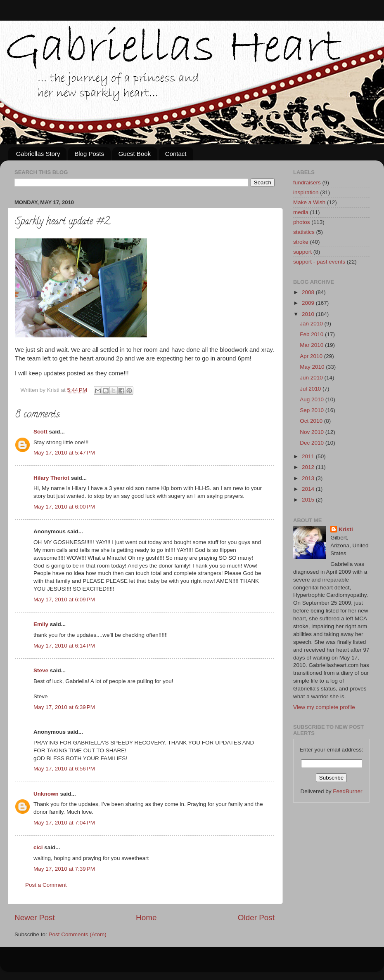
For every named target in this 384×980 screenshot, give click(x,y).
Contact (176, 154)
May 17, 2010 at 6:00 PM (64, 507)
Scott (40, 432)
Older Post (256, 918)
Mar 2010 (312, 345)
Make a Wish (309, 202)
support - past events (319, 262)
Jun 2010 (312, 378)
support (302, 252)
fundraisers (307, 183)
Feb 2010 (312, 334)
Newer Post (35, 918)
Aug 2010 (313, 399)
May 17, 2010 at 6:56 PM (64, 769)
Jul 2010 (311, 389)
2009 (309, 303)
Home (146, 918)
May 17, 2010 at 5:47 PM (64, 453)
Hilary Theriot (51, 478)
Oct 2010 (312, 421)
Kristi (346, 529)
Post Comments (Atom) (78, 934)
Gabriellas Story (38, 154)
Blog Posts (89, 154)
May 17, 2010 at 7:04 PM (64, 823)
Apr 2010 (312, 356)
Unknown (46, 794)
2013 (309, 478)
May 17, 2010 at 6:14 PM (64, 646)
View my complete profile (324, 707)
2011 (309, 456)
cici (38, 847)
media (301, 212)
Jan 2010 (312, 324)
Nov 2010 (313, 432)
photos (302, 222)
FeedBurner (347, 791)
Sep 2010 (313, 410)
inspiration (306, 192)
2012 (309, 467)
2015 (309, 500)
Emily (41, 624)
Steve (41, 670)
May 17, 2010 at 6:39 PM (64, 707)
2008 (309, 292)
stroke (301, 242)
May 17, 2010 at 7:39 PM (64, 869)
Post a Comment (46, 885)
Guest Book (135, 154)
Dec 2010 (313, 443)
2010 (309, 314)
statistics (304, 232)
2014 (309, 489)
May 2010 (313, 367)
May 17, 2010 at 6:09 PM (64, 600)
